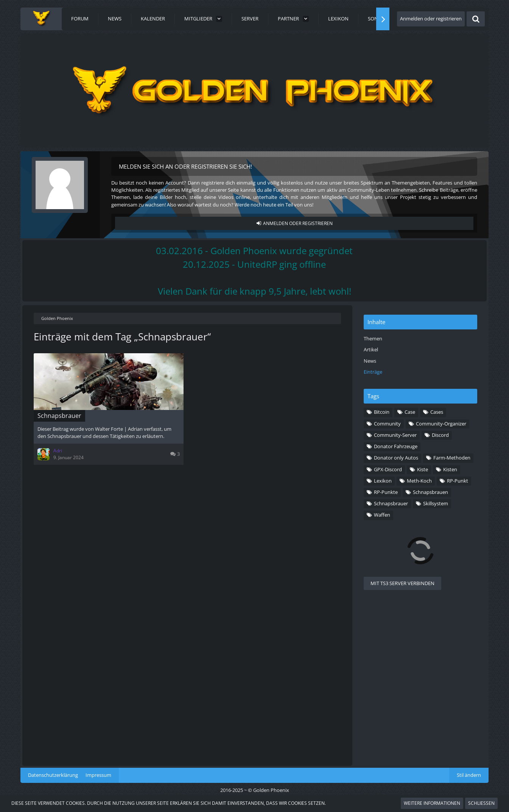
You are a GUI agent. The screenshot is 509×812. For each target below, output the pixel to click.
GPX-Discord (388, 469)
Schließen (481, 803)
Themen (373, 338)
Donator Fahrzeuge (396, 446)
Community (387, 424)
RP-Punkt (458, 481)
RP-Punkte (386, 492)
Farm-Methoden (452, 458)
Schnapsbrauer (391, 503)
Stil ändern (469, 775)
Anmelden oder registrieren (431, 19)
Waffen (382, 515)
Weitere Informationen (432, 803)
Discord (440, 435)
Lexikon (383, 481)
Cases (437, 412)
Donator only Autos (396, 458)
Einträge (373, 372)
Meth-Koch (419, 481)
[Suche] (476, 19)
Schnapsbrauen (430, 492)
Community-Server (395, 435)
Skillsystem (436, 503)
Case (410, 412)
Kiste (423, 469)
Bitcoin (382, 412)
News (370, 361)
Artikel (371, 349)
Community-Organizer (441, 424)
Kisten (450, 469)
